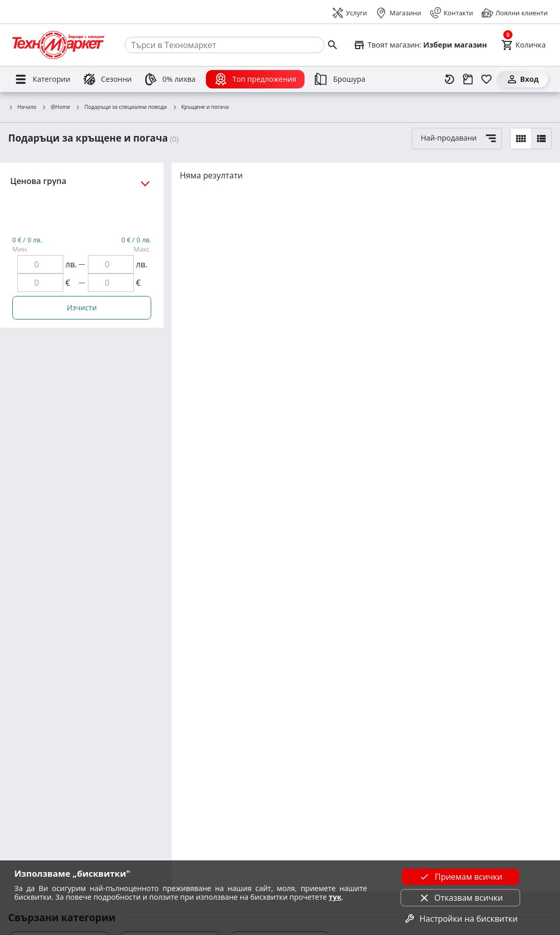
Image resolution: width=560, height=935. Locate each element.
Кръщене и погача (201, 107)
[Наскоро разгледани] (450, 79)
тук (335, 897)
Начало (22, 107)
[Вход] (522, 79)
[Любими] (486, 79)
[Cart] (523, 45)
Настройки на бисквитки (460, 919)
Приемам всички (460, 877)
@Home (56, 107)
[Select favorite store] (420, 45)
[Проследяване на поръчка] (468, 79)
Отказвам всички (460, 898)
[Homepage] (58, 45)
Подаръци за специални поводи (121, 107)
